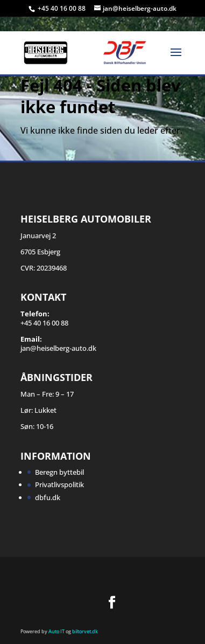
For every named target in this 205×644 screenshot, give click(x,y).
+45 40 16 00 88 (62, 8)
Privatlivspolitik (59, 484)
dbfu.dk (48, 497)
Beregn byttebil (59, 472)
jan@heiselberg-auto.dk (58, 348)
